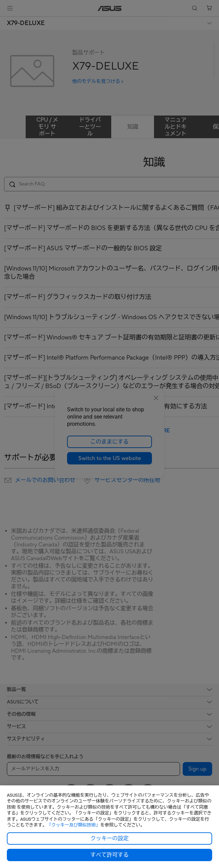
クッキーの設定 (109, 839)
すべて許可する (109, 855)
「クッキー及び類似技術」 (74, 825)
